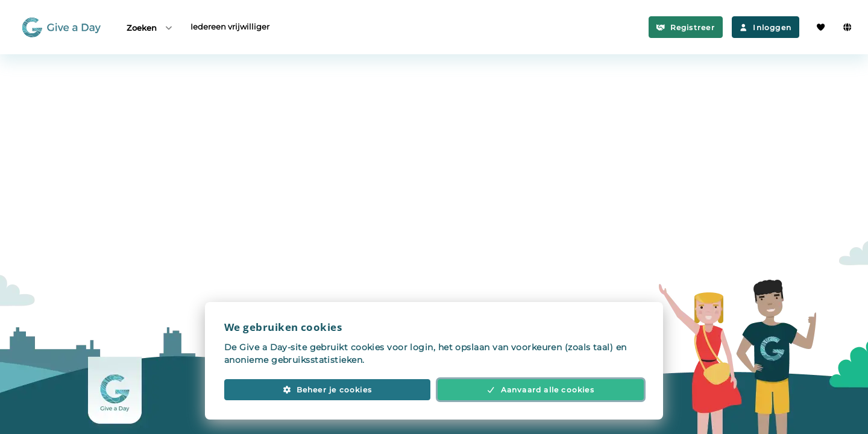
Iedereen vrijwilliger (230, 27)
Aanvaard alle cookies (541, 390)
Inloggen (766, 27)
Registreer (686, 27)
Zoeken (150, 27)
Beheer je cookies (327, 390)
